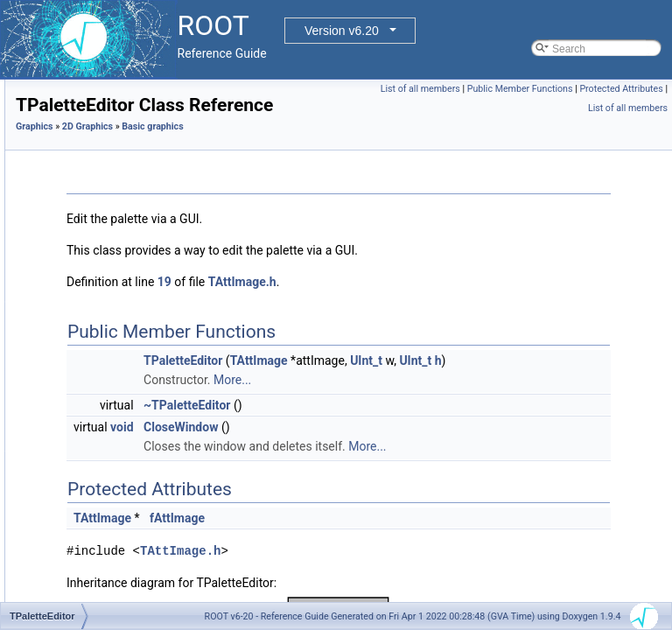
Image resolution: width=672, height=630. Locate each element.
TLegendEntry (119, 253)
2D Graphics (306, 151)
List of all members (511, 89)
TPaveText (111, 445)
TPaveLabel (114, 388)
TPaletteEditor (119, 349)
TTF (95, 561)
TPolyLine (109, 522)
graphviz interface (113, 599)
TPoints (104, 503)
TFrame (104, 80)
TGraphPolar (116, 118)
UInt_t (585, 385)
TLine (99, 272)
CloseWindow (399, 471)
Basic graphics (371, 151)
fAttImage (396, 581)
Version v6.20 (342, 31)
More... (451, 423)
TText (98, 542)
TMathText (110, 330)
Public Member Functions (610, 89)
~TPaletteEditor (406, 449)
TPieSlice (108, 484)
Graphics (253, 151)
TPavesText (113, 426)
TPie (97, 465)
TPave (101, 368)
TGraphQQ (112, 157)
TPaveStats (113, 407)
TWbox (102, 580)
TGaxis (102, 99)
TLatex (102, 214)
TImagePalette (120, 195)
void (340, 471)
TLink (98, 291)
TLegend (106, 234)
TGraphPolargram (128, 137)
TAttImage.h (461, 306)
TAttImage (478, 385)
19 (383, 306)
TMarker (105, 311)
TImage (104, 176)
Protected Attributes (539, 108)
